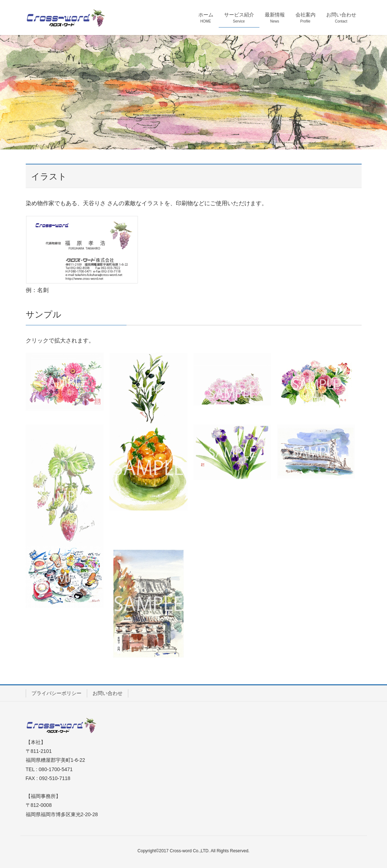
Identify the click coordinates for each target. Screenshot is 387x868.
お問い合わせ (108, 693)
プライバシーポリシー (56, 693)
